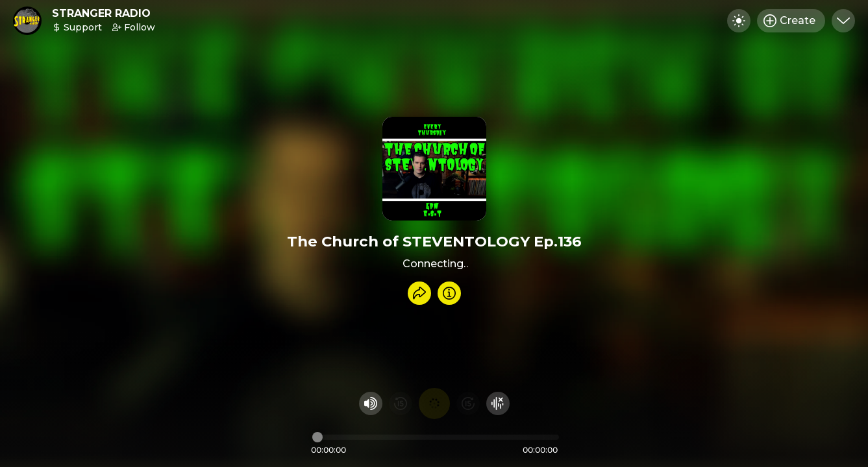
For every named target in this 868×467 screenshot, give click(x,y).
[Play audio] (434, 403)
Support (77, 27)
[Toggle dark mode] (739, 21)
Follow (134, 27)
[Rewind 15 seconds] (401, 403)
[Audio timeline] (436, 437)
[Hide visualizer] (498, 403)
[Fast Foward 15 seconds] (468, 403)
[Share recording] (419, 293)
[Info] (449, 293)
